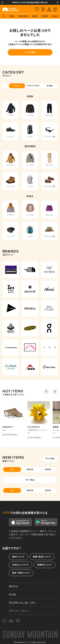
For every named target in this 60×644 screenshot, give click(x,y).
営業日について (44, 565)
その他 (49, 86)
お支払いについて (20, 565)
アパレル (17, 86)
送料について (18, 557)
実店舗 (12, 594)
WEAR (30, 469)
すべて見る (50, 458)
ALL (12, 469)
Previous (2, 2)
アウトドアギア (33, 86)
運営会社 (13, 586)
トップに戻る (30, 52)
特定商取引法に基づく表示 (22, 603)
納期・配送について (42, 557)
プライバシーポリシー (20, 611)
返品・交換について (21, 573)
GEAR (48, 469)
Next (58, 2)
